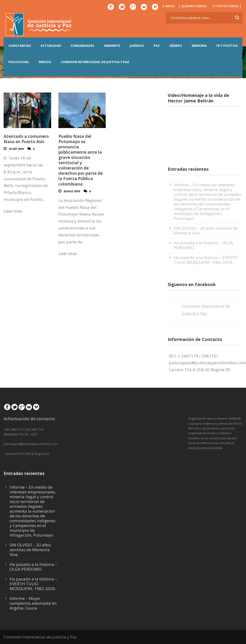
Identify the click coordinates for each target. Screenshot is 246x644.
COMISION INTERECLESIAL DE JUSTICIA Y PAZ (95, 62)
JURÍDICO (137, 46)
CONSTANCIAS (20, 46)
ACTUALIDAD (51, 46)
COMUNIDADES (83, 46)
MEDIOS (45, 62)
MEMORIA (199, 46)
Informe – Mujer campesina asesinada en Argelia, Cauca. (33, 603)
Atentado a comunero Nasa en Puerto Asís (26, 139)
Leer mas (13, 211)
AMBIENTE (112, 46)
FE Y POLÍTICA (227, 46)
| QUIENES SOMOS (193, 6)
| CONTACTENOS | (227, 6)
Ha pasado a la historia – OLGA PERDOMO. (203, 245)
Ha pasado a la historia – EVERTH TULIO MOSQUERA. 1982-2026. (206, 260)
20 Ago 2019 (72, 191)
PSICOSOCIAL (19, 62)
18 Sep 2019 (16, 149)
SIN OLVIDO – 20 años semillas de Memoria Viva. (206, 231)
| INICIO (169, 6)
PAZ (157, 46)
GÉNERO (176, 46)
